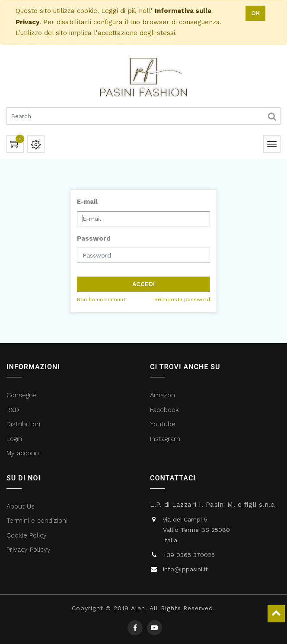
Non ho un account (101, 299)
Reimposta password (182, 299)
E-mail (87, 202)
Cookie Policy (27, 535)
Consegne (22, 395)
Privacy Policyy (30, 550)
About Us (21, 506)
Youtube (163, 424)
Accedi (143, 284)
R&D (13, 410)
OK (255, 13)
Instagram (165, 439)
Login (14, 439)
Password (94, 238)
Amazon (163, 395)
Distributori (24, 424)
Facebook (166, 410)
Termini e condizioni (38, 521)
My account (24, 453)
